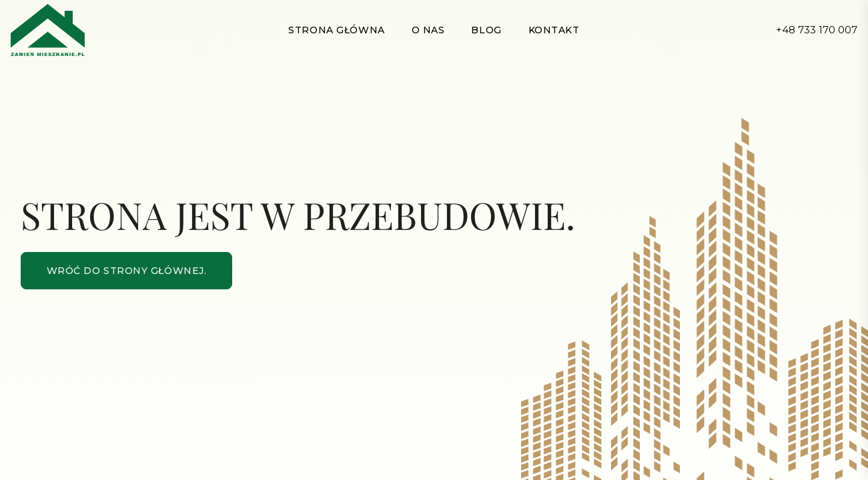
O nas (428, 30)
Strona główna (336, 30)
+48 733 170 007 (817, 30)
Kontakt (554, 30)
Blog (486, 30)
